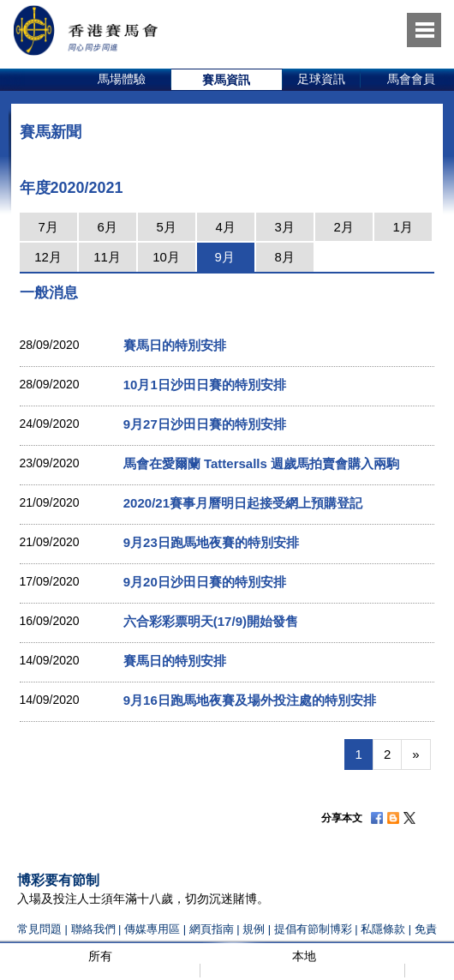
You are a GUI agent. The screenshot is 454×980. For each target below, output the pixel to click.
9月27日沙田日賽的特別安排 (205, 424)
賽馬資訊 (226, 80)
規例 (255, 929)
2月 (343, 227)
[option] (122, 80)
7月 (48, 227)
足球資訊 (321, 79)
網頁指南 (212, 929)
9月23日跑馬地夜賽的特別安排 (211, 542)
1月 (402, 227)
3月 (284, 227)
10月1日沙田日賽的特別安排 (205, 385)
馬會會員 (411, 79)
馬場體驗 (122, 79)
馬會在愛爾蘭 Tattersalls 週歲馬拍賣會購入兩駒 (261, 463)
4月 (225, 227)
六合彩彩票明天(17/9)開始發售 (211, 621)
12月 (48, 257)
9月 (224, 257)
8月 (284, 257)
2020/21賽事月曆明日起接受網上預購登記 (243, 503)
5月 (166, 227)
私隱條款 (383, 929)
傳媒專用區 (152, 929)
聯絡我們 (93, 929)
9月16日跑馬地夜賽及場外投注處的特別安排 (250, 700)
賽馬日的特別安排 (175, 345)
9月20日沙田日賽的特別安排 (205, 582)
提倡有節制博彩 (313, 929)
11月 (107, 257)
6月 (107, 227)
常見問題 (39, 929)
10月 (166, 257)
